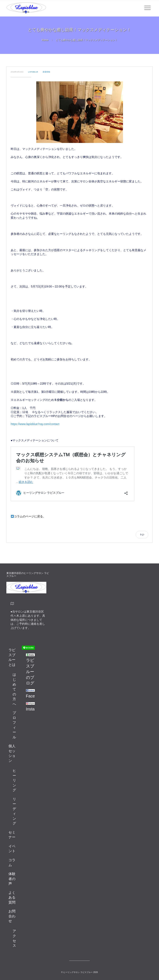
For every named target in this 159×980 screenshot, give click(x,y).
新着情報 (46, 72)
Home (45, 40)
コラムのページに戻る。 (28, 516)
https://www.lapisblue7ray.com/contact (35, 424)
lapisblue (33, 72)
